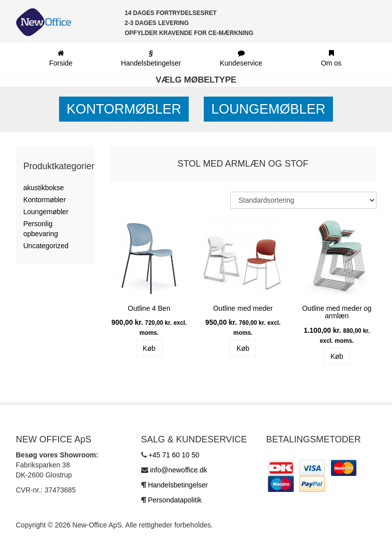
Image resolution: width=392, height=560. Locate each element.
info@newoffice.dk (178, 470)
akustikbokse (44, 188)
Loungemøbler (268, 109)
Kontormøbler (124, 109)
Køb (149, 348)
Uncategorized (46, 246)
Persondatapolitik (174, 500)
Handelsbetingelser (178, 485)
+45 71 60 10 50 (174, 455)
